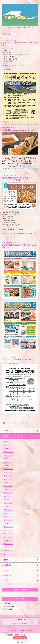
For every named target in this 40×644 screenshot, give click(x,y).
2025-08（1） (8, 469)
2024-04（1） (8, 496)
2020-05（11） (9, 554)
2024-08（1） (8, 489)
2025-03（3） (8, 476)
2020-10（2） (8, 540)
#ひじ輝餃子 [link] (30, 166)
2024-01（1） (8, 500)
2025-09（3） (8, 466)
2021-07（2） (8, 534)
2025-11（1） (8, 459)
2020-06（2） (8, 551)
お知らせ (5, 436)
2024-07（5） (8, 493)
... (33, 423)
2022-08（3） (8, 523)
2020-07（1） (8, 547)
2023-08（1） (8, 506)
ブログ (5, 581)
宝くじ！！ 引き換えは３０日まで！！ (18, 360)
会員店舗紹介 (7, 565)
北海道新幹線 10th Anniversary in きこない (20, 130)
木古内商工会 (15, 631)
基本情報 (5, 560)
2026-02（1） (8, 448)
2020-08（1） (8, 544)
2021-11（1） (8, 527)
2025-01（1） (8, 479)
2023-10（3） (8, 503)
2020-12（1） (8, 537)
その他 (5, 570)
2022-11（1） (8, 517)
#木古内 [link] (22, 166)
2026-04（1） (8, 442)
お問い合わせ (7, 575)
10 (30, 423)
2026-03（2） (8, 445)
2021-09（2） (8, 530)
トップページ (7, 431)
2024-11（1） (8, 483)
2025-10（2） (8, 462)
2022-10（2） (8, 520)
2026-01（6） (8, 452)
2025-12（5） (8, 455)
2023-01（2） (8, 513)
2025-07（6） (8, 472)
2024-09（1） (8, 486)
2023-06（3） (8, 510)
